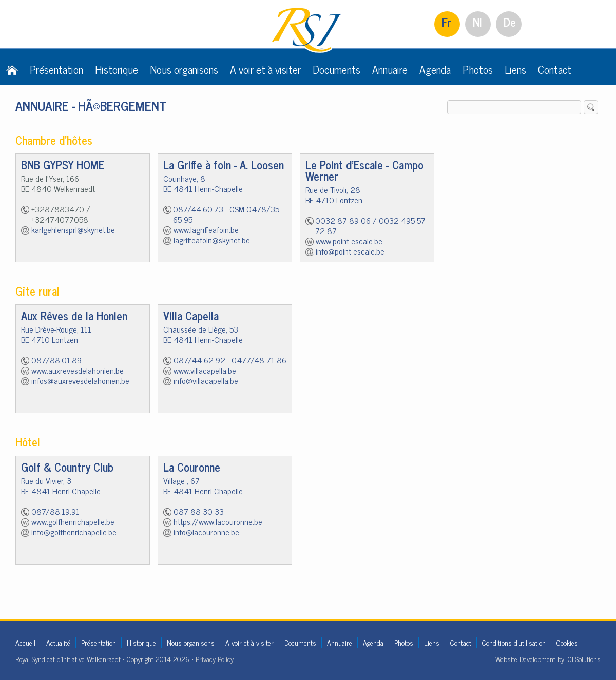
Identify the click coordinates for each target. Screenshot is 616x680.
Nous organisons (184, 69)
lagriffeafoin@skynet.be (212, 240)
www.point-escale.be (349, 241)
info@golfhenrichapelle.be (74, 532)
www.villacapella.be (205, 370)
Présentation (56, 69)
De (510, 22)
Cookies (567, 642)
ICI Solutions (583, 659)
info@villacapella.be (206, 380)
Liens (515, 69)
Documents (336, 69)
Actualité (58, 642)
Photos (478, 69)
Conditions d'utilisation (514, 642)
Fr (447, 22)
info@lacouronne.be (206, 532)
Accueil (25, 642)
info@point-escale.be (350, 251)
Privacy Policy (215, 659)
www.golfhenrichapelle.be (73, 521)
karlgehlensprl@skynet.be (73, 229)
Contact (555, 69)
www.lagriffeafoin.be (206, 229)
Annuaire (390, 69)
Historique (117, 69)
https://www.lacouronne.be (218, 521)
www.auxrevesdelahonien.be (78, 370)
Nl (477, 22)
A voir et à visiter (265, 69)
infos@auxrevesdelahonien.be (80, 380)
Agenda (435, 69)
